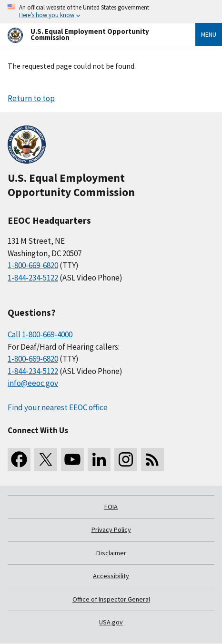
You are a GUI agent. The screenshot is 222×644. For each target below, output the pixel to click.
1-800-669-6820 (33, 265)
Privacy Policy (111, 530)
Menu (209, 34)
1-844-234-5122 (33, 278)
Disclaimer (111, 553)
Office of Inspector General (111, 599)
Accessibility (111, 576)
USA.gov (111, 622)
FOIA (111, 507)
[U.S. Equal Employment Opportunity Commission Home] (90, 35)
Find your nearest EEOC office (58, 407)
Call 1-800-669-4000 (40, 334)
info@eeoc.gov (33, 383)
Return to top (31, 98)
